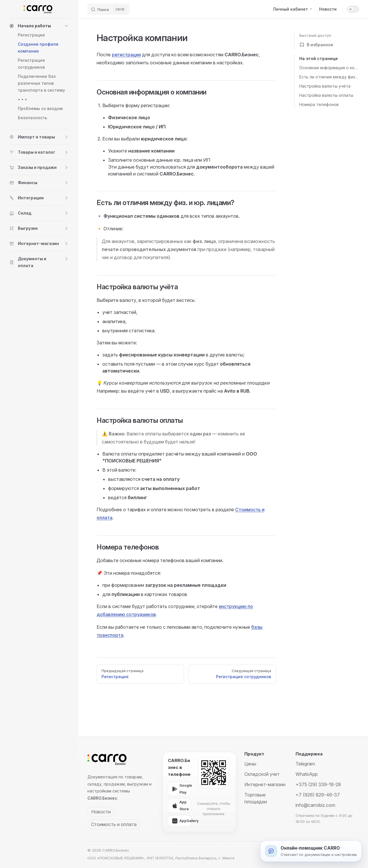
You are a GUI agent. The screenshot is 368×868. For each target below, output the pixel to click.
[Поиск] (109, 9)
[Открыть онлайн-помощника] (311, 851)
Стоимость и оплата (114, 824)
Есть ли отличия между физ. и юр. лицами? (329, 77)
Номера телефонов (319, 104)
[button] (39, 26)
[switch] (353, 9)
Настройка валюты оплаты (326, 95)
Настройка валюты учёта (325, 86)
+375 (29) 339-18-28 (318, 784)
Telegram (305, 764)
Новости (101, 812)
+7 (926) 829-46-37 (318, 795)
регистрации (126, 55)
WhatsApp (307, 774)
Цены (250, 764)
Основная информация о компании (329, 68)
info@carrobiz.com (315, 805)
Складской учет (262, 774)
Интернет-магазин (265, 784)
